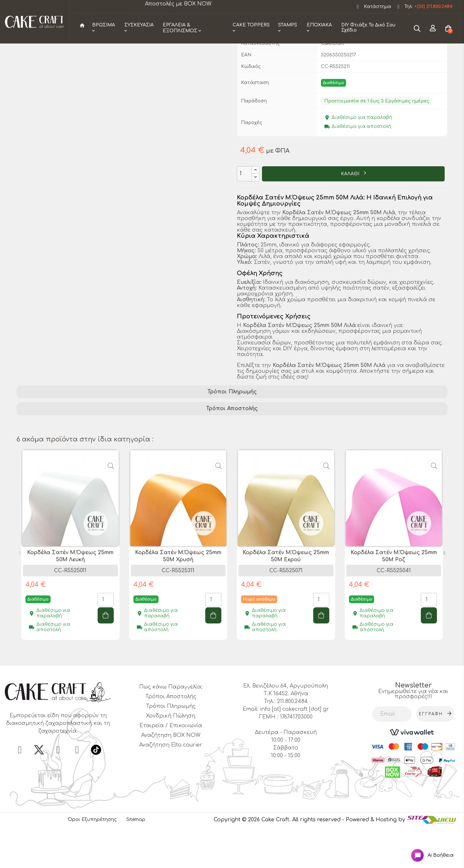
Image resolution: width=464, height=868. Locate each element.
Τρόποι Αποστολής (232, 448)
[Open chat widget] (427, 850)
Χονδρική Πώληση (171, 755)
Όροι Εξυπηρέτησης (92, 859)
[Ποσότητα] (244, 213)
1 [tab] (229, 693)
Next (444, 592)
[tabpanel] (70, 588)
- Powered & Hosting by (374, 859)
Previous (20, 592)
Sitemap (136, 859)
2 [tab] (235, 693)
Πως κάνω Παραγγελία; (171, 726)
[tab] (232, 431)
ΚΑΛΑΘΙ (351, 213)
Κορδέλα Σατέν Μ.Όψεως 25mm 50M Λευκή (70, 595)
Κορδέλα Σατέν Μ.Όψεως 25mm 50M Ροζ (394, 595)
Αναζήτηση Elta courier (171, 784)
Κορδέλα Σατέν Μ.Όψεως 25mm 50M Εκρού (286, 595)
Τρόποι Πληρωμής (232, 431)
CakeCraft (333, 82)
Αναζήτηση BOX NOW (171, 775)
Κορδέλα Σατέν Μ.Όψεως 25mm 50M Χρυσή (178, 595)
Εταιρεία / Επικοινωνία (171, 765)
